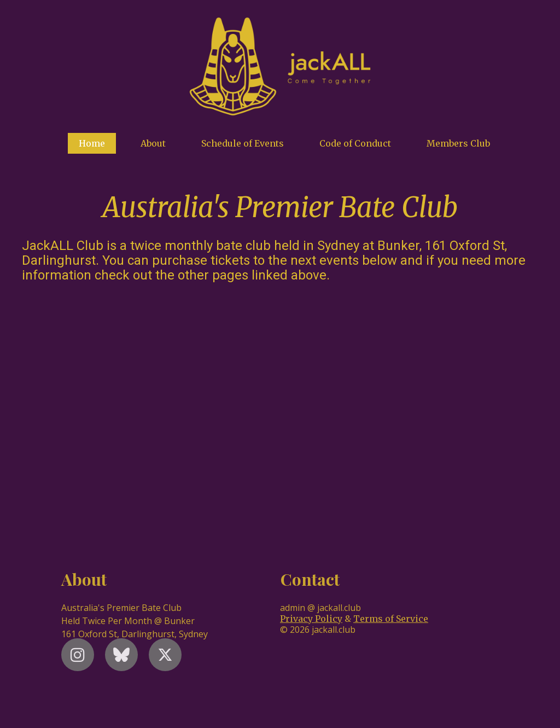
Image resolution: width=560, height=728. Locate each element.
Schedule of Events (243, 143)
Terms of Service (391, 619)
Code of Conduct (355, 143)
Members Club (458, 143)
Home (92, 143)
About (153, 143)
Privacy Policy (311, 619)
